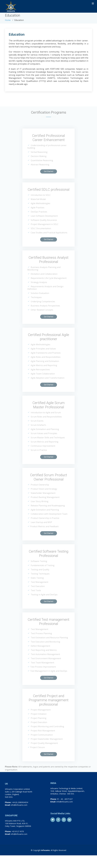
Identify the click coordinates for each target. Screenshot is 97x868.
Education (17, 34)
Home (8, 20)
